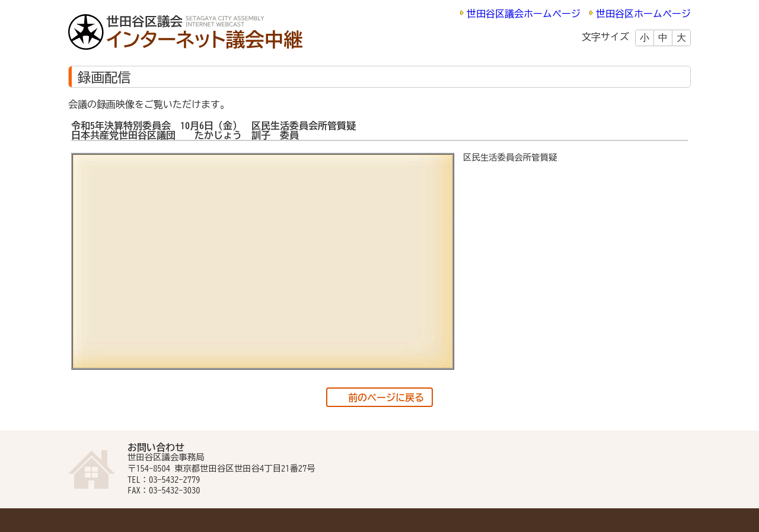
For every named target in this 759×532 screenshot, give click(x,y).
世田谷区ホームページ (643, 14)
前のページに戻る (386, 398)
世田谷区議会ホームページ (524, 14)
